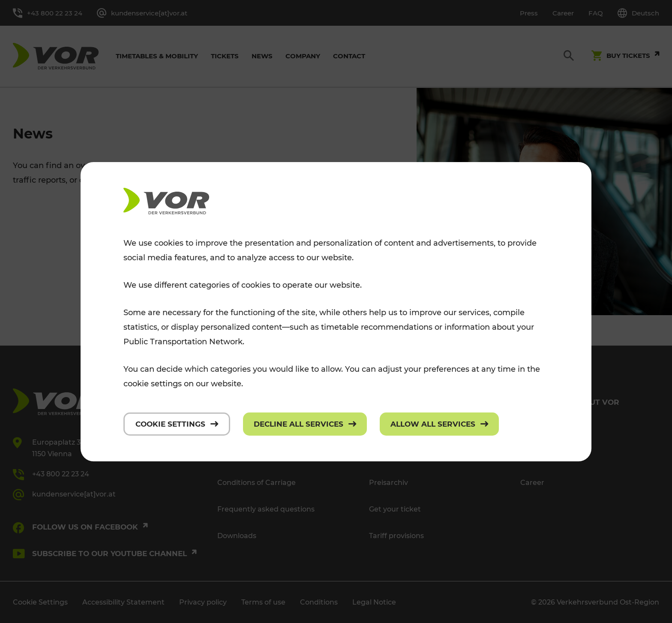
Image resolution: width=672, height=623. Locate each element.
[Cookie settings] (177, 424)
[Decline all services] (305, 424)
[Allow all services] (439, 424)
